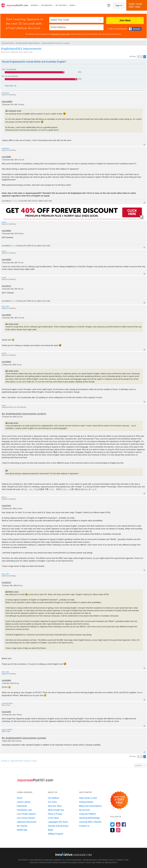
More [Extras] (72, 5)
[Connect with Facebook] (135, 29)
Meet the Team (55, 806)
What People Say (56, 810)
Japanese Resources (27, 822)
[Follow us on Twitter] (112, 824)
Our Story (52, 802)
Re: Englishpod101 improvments (19, 414)
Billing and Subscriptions (90, 806)
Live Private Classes (26, 814)
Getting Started (86, 802)
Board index (9, 43)
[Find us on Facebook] (124, 824)
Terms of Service (104, 863)
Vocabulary (47, 5)
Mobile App (22, 830)
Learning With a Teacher (90, 822)
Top (144, 145)
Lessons (34, 5)
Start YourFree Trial (137, 6)
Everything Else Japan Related (28, 43)
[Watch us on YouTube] (118, 824)
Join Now (125, 20)
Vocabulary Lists (24, 810)
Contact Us (84, 826)
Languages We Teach (58, 822)
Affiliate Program (56, 834)
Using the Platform (88, 814)
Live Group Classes (26, 818)
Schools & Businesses (58, 826)
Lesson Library (24, 802)
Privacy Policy (65, 34)
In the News (53, 818)
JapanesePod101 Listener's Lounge (56, 43)
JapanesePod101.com (92, 860)
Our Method (53, 798)
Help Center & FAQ (88, 798)
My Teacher (61, 5)
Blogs (51, 830)
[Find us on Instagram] (118, 830)
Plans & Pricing (55, 814)
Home (20, 798)
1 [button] (142, 57)
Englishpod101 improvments (21, 49)
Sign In (119, 5)
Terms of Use (56, 34)
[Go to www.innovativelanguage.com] (73, 854)
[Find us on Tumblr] (112, 830)
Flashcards (22, 806)
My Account (84, 810)
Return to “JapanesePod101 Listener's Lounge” (20, 761)
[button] (109, 5)
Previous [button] (138, 57)
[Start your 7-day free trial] (119, 800)
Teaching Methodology (89, 818)
